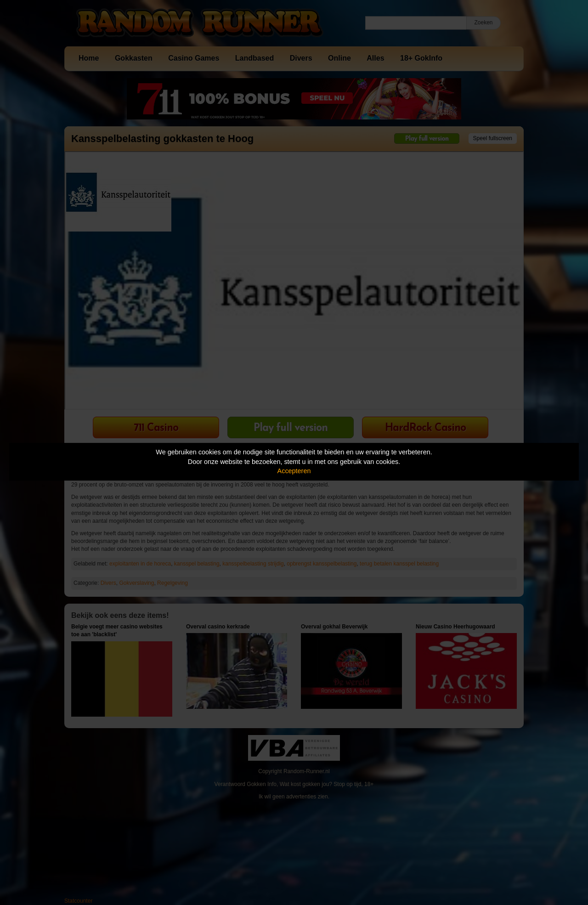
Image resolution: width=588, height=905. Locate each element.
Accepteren (294, 471)
